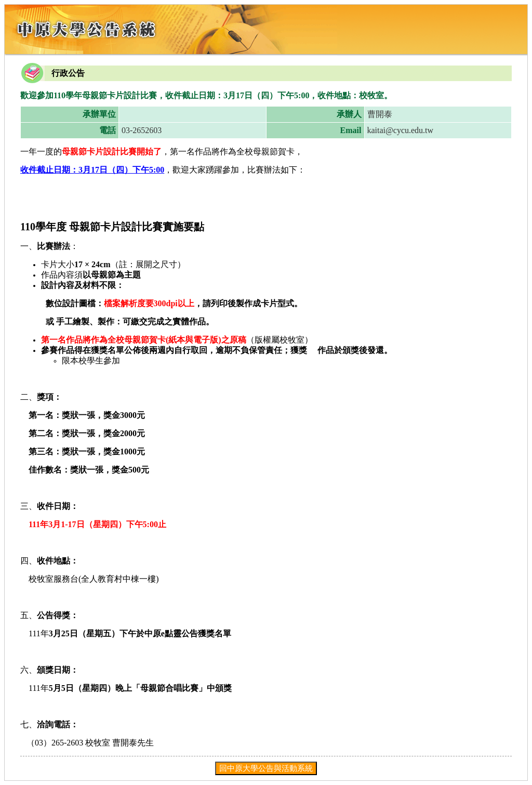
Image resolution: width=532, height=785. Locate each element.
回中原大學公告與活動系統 (266, 768)
